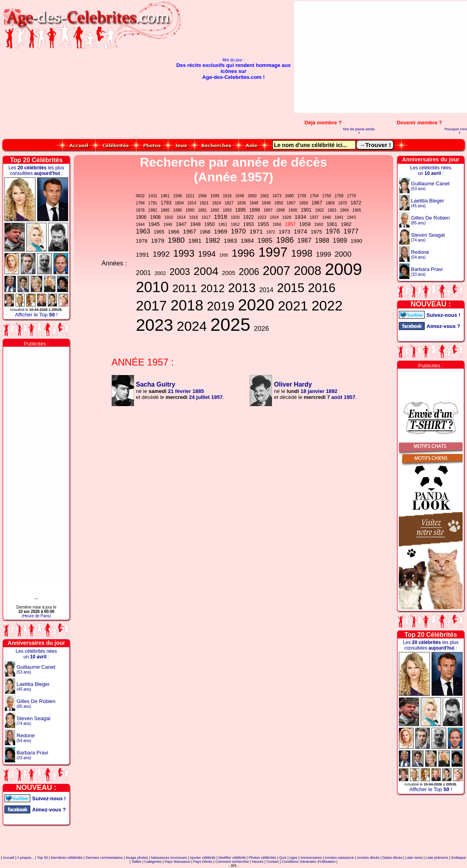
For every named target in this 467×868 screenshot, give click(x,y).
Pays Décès (203, 862)
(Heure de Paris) (36, 616)
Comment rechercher (232, 862)
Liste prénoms (437, 858)
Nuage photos (137, 858)
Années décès (368, 858)
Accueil (9, 858)
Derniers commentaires (104, 858)
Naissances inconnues (169, 858)
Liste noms (414, 858)
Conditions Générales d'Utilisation (309, 862)
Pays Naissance (178, 862)
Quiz (283, 858)
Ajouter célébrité (202, 858)
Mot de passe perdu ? (359, 131)
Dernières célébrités (67, 858)
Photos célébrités (263, 858)
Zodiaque (459, 858)
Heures (258, 862)
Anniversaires (311, 858)
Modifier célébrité (232, 858)
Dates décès (392, 858)
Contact (273, 862)
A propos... (26, 858)
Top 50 (42, 858)
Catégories (153, 862)
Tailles (136, 862)
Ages (293, 858)
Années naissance (339, 858)
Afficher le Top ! (36, 315)
